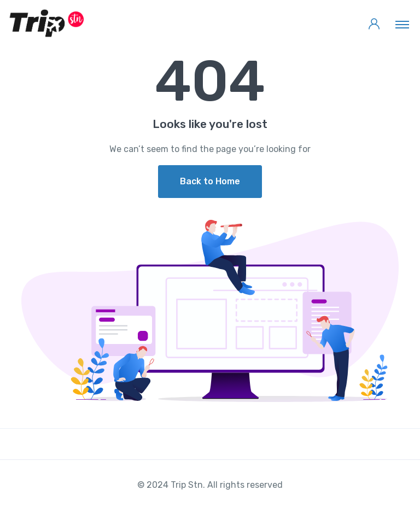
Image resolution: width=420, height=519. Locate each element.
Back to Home (210, 181)
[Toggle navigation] (402, 24)
